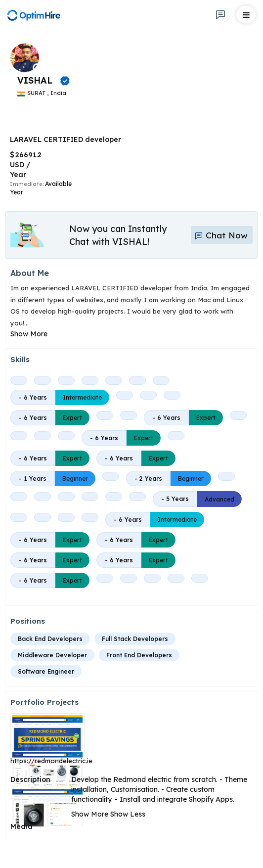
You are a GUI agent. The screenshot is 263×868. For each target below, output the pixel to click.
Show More (29, 334)
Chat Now (221, 235)
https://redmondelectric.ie (51, 761)
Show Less (128, 814)
